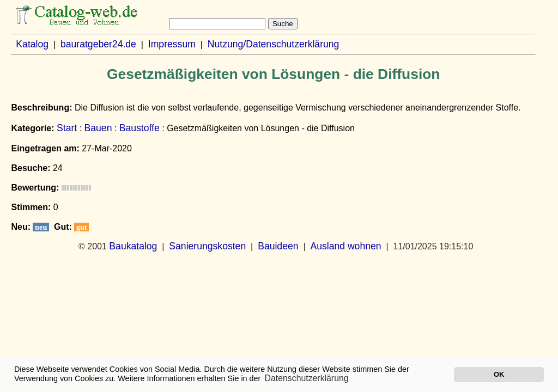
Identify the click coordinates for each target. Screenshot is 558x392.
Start (67, 128)
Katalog (32, 44)
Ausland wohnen (345, 246)
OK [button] (499, 374)
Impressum (172, 44)
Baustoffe (139, 128)
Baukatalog (133, 246)
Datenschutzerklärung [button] (307, 378)
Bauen (98, 128)
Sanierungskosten (207, 246)
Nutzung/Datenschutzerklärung (274, 44)
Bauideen (278, 246)
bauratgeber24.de (98, 44)
